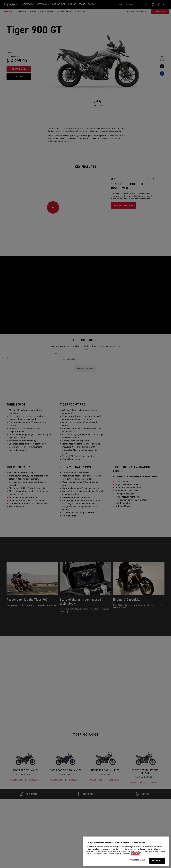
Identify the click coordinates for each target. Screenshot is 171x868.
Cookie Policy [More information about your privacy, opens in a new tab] (136, 854)
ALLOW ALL (157, 861)
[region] (126, 851)
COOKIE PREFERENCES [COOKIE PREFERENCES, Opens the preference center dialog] (137, 860)
